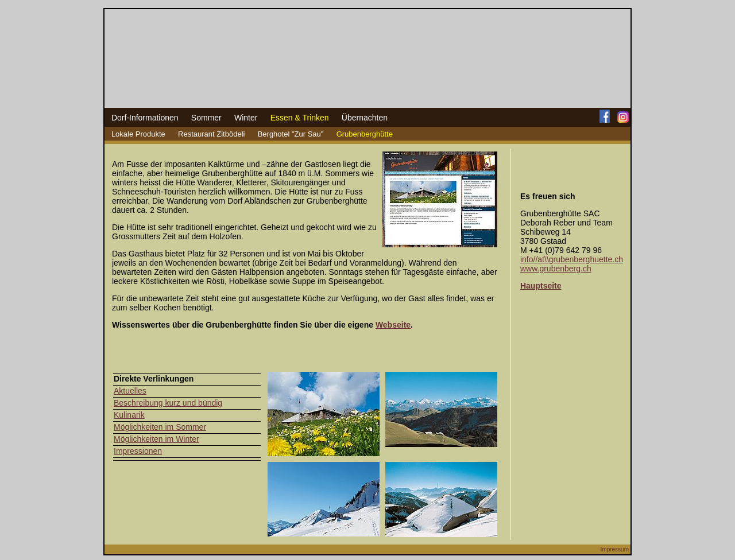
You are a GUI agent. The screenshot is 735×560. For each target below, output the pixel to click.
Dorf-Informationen (145, 118)
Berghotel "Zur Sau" (291, 134)
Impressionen (138, 451)
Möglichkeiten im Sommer (160, 427)
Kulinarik (129, 415)
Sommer (206, 118)
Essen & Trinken (300, 118)
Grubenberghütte (365, 134)
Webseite (393, 325)
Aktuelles (130, 391)
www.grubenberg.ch (556, 269)
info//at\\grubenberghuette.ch (572, 259)
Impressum (615, 549)
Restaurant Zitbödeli (211, 134)
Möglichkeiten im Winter (156, 439)
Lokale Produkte (138, 134)
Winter (246, 118)
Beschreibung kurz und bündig (168, 403)
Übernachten (365, 118)
